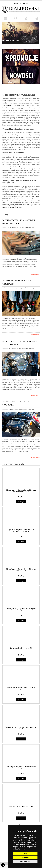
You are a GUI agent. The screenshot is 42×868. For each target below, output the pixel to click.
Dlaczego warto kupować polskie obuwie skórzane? (19, 222)
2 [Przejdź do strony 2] (22, 825)
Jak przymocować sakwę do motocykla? (16, 403)
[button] (5, 18)
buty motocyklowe (35, 104)
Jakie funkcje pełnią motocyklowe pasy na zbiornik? (19, 343)
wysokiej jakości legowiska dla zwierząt (12, 208)
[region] (21, 33)
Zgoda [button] (25, 854)
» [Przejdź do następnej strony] (25, 825)
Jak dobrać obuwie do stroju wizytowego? (17, 282)
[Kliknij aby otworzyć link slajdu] (21, 33)
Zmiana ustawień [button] (25, 861)
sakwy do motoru (7, 105)
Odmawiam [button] (25, 858)
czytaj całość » (35, 274)
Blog (20, 227)
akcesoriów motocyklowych (25, 117)
